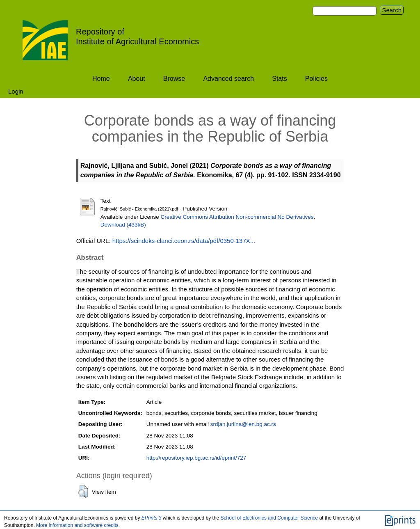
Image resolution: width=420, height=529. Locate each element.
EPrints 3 (152, 518)
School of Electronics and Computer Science (269, 518)
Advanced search (228, 79)
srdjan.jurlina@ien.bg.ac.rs (243, 424)
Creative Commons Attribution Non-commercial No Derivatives (237, 217)
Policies (316, 79)
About (137, 79)
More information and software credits (77, 525)
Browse (174, 79)
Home (101, 79)
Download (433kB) (123, 225)
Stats (279, 79)
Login (16, 91)
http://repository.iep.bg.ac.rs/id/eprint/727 (196, 458)
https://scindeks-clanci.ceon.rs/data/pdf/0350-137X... (184, 241)
